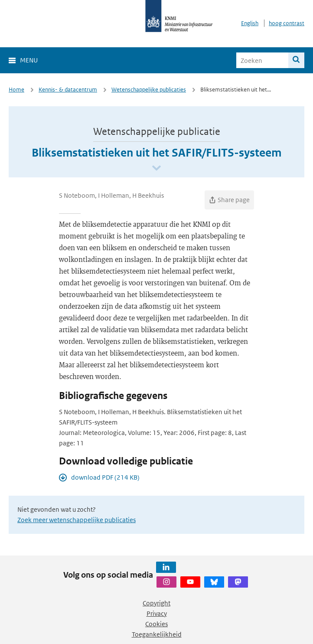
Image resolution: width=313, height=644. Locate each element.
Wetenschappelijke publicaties (149, 90)
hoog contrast (287, 23)
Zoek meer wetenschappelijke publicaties (77, 520)
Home (16, 90)
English (250, 23)
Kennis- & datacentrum (68, 90)
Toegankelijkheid (157, 634)
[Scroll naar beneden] (156, 168)
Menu (29, 60)
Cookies (156, 624)
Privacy (157, 613)
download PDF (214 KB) (105, 477)
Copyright (156, 603)
